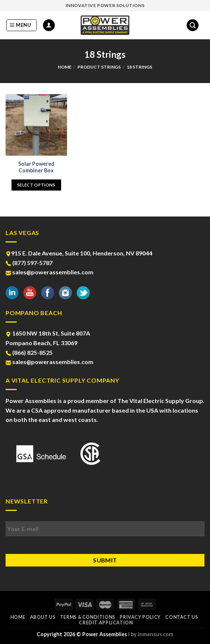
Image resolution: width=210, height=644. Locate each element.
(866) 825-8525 (29, 352)
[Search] (193, 25)
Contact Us (181, 617)
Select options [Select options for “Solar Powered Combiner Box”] (36, 185)
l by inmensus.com (151, 634)
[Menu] (21, 25)
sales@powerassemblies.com (49, 272)
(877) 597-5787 (29, 263)
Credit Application (106, 623)
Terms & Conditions (88, 617)
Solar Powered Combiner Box (36, 167)
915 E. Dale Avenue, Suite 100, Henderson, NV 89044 (79, 253)
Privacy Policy (140, 617)
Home (65, 67)
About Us (43, 617)
